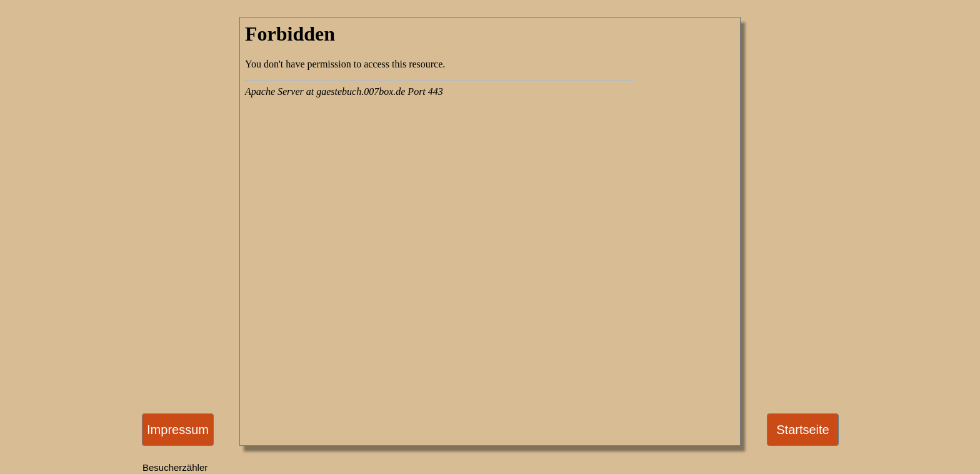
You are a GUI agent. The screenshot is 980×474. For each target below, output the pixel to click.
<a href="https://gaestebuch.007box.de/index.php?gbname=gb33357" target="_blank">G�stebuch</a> (440, 189)
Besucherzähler (175, 467)
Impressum (178, 430)
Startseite (802, 430)
